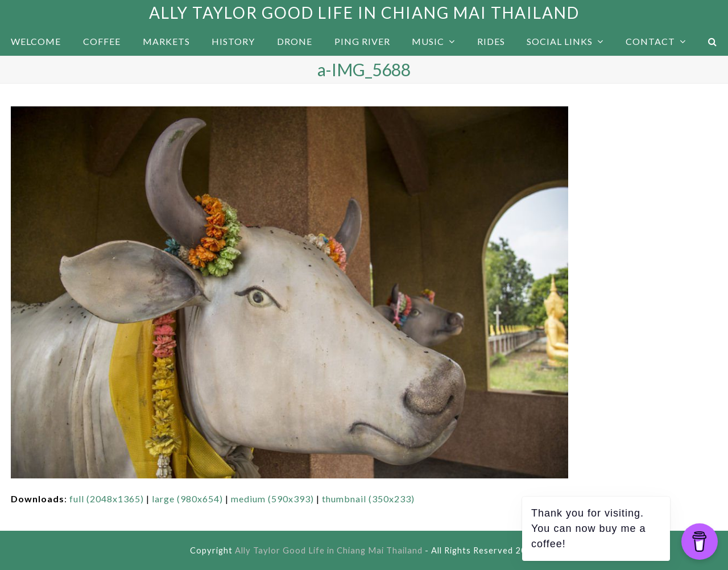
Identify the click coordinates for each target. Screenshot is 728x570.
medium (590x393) (272, 499)
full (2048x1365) (107, 499)
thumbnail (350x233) (368, 499)
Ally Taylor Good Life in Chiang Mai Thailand (364, 13)
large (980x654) (187, 499)
